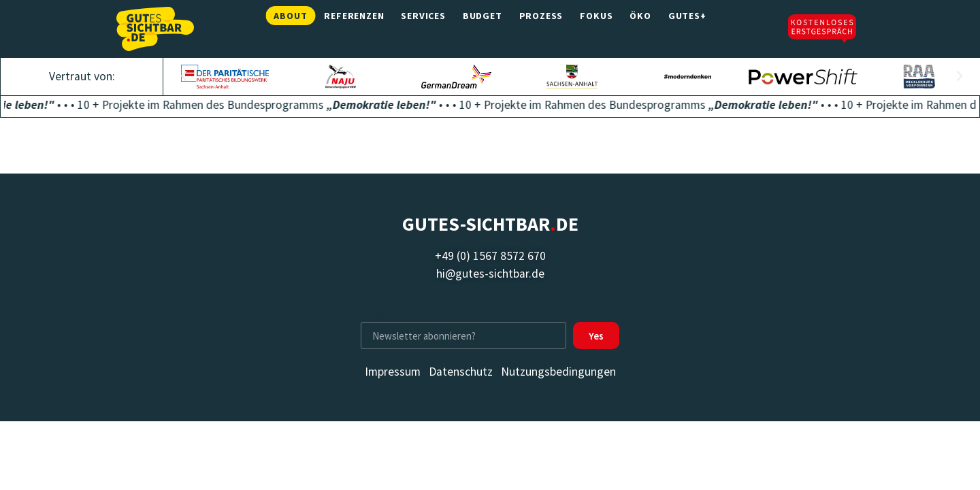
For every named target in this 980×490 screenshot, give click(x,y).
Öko (640, 29)
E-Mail (376, 316)
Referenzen (354, 29)
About (290, 29)
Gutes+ (687, 29)
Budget (483, 29)
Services (423, 29)
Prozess (541, 29)
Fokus (596, 29)
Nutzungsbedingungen (558, 372)
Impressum (393, 372)
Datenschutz (461, 372)
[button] (184, 76)
